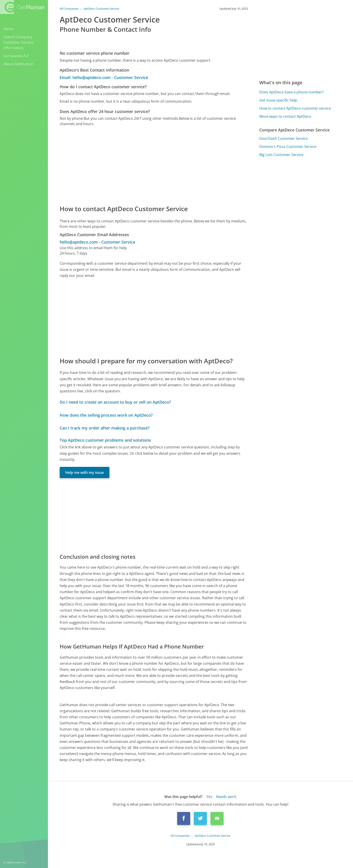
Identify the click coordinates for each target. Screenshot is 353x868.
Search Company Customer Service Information (18, 42)
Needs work (226, 797)
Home (9, 29)
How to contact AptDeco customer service (295, 108)
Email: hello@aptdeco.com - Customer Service (104, 77)
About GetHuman (18, 64)
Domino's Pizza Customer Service (288, 147)
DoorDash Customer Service (284, 138)
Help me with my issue (85, 472)
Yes (209, 797)
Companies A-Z (16, 56)
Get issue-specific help (278, 100)
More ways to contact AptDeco (285, 116)
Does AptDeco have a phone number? (292, 92)
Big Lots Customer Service (281, 155)
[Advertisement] (154, 165)
